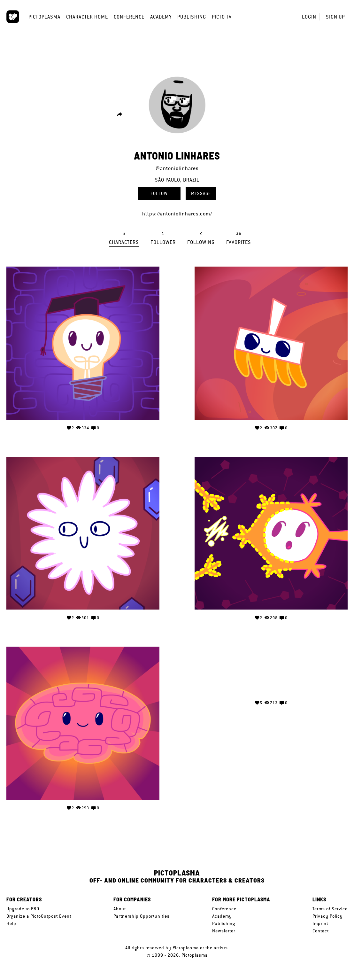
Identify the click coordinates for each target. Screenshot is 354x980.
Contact (321, 931)
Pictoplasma (44, 17)
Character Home (87, 17)
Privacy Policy (328, 916)
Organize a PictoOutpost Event (39, 916)
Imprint (320, 923)
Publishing (192, 17)
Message (201, 193)
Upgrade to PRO (23, 909)
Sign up (335, 17)
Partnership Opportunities (142, 916)
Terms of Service (330, 909)
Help (11, 923)
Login (309, 17)
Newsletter (224, 931)
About (120, 909)
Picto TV (222, 17)
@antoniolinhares (177, 168)
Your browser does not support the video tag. (271, 670)
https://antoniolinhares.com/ (177, 214)
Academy (161, 17)
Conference (129, 17)
